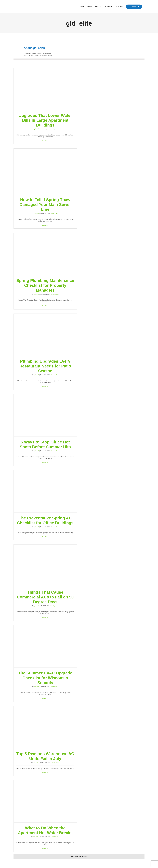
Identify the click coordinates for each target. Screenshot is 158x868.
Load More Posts (79, 857)
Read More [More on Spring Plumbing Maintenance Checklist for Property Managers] (45, 306)
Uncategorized (55, 129)
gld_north (37, 129)
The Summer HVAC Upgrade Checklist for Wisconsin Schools (45, 678)
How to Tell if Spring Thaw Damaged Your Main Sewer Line (45, 205)
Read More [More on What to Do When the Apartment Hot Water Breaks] (45, 849)
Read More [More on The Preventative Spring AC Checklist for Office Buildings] (45, 537)
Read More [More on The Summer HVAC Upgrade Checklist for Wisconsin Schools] (45, 698)
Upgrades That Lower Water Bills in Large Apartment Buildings (45, 120)
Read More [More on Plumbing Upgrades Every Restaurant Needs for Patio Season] (45, 387)
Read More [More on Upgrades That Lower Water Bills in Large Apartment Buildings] (45, 141)
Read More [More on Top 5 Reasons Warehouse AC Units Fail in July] (45, 773)
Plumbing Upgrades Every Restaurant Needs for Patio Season (45, 366)
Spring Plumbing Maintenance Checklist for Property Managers (45, 285)
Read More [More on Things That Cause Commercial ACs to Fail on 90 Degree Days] (45, 618)
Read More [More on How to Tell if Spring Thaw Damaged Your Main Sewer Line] (45, 225)
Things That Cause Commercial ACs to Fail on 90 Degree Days (45, 597)
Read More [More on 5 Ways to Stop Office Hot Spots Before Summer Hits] (45, 463)
